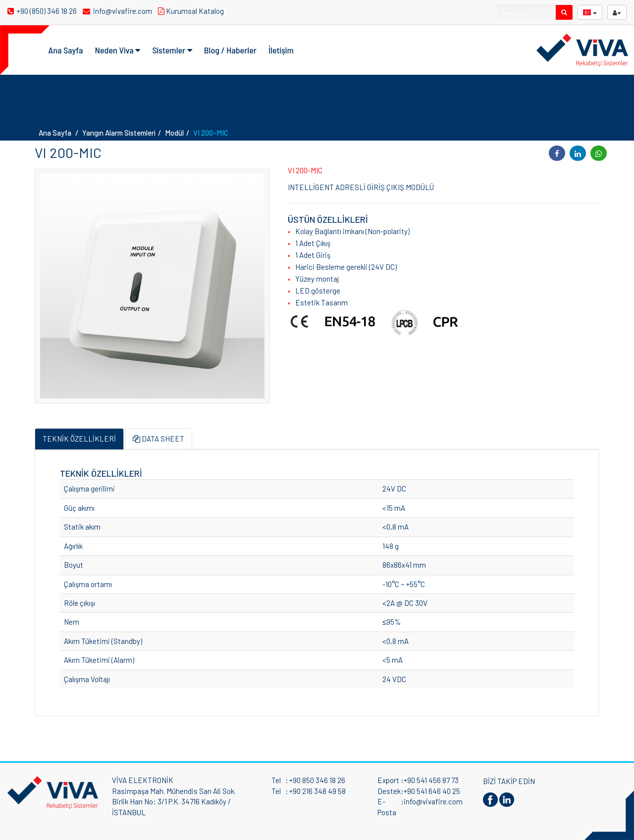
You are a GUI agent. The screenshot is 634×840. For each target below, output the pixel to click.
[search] (564, 12)
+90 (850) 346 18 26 (43, 11)
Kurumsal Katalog (192, 11)
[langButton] (590, 12)
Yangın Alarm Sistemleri (119, 133)
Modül (174, 133)
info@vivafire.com (118, 11)
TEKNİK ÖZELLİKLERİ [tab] (79, 439)
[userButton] (617, 12)
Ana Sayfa (66, 50)
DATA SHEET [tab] (158, 439)
